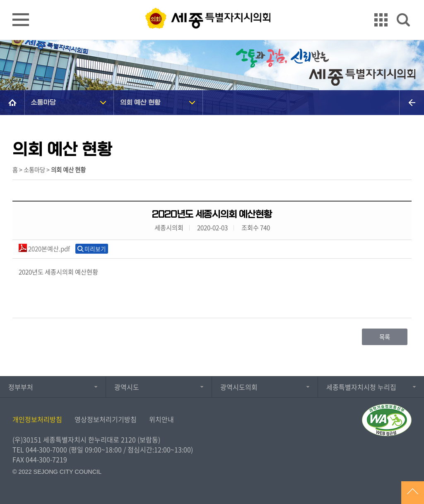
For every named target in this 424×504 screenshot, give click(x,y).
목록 (385, 337)
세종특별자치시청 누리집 (361, 387)
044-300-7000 (46, 449)
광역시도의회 (239, 387)
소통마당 (43, 102)
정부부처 (21, 387)
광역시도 (127, 387)
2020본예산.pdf (44, 248)
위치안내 (161, 419)
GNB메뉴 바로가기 (212, 1)
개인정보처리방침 (37, 419)
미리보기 (95, 249)
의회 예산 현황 (140, 102)
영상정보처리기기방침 (106, 419)
